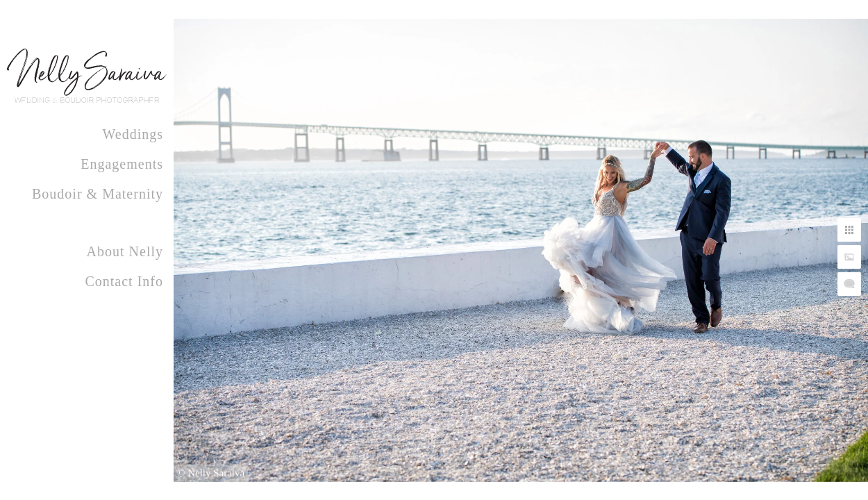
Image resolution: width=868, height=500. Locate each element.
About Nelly (125, 251)
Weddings (133, 134)
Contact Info (124, 281)
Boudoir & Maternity (98, 194)
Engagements (122, 164)
